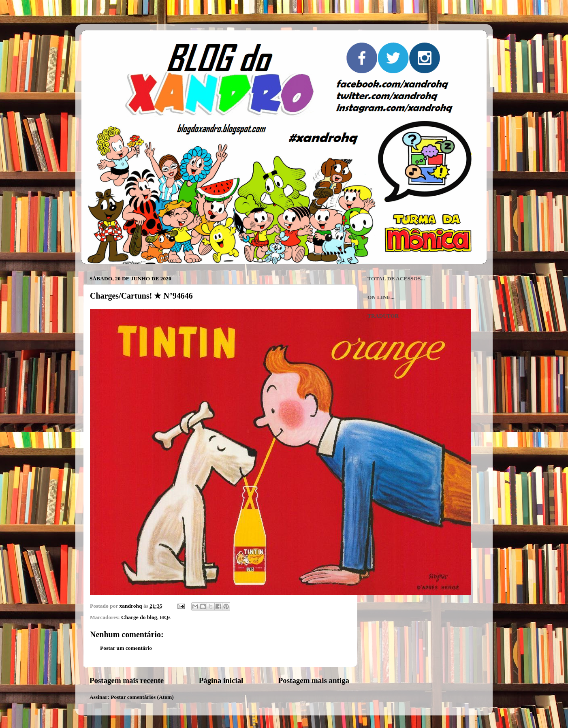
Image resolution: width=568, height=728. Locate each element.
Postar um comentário (126, 648)
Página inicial (221, 680)
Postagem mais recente (127, 680)
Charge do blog (139, 617)
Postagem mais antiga (314, 680)
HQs (165, 617)
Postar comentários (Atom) (142, 697)
